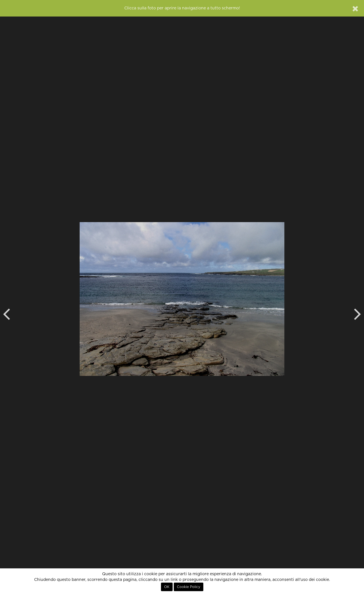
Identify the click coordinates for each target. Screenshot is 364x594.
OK (167, 587)
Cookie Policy (189, 587)
